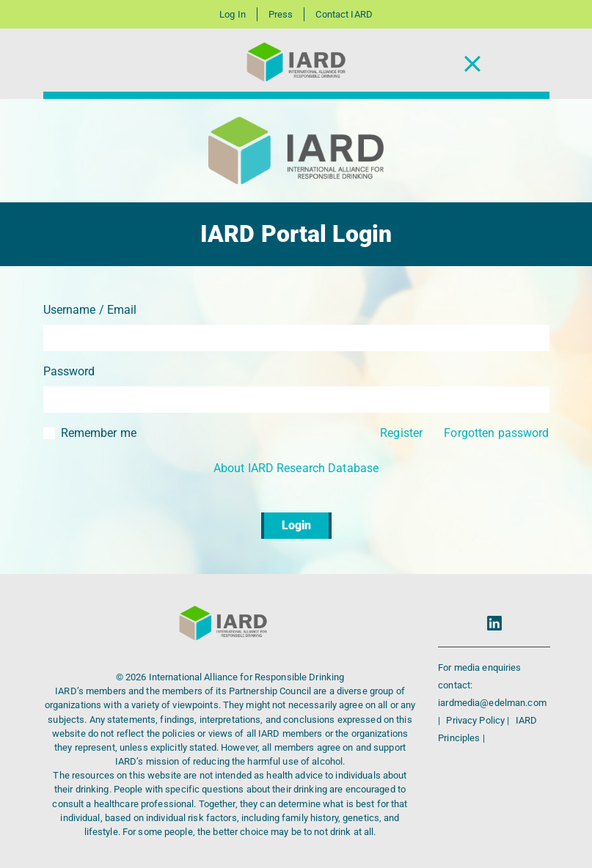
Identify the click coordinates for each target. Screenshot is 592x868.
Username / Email (90, 310)
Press (281, 14)
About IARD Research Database (296, 468)
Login (296, 525)
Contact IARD (344, 14)
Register (401, 433)
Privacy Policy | (479, 720)
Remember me (99, 433)
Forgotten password (496, 433)
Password (69, 371)
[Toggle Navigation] (472, 64)
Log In (233, 14)
